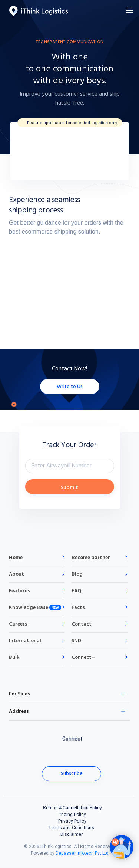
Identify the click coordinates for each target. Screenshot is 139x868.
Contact (82, 624)
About (16, 574)
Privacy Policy (72, 821)
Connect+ (83, 658)
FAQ (76, 591)
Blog (77, 574)
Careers (18, 624)
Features (19, 591)
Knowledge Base (29, 608)
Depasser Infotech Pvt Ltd (82, 853)
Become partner (91, 558)
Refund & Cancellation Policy (72, 808)
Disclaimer (72, 834)
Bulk (14, 658)
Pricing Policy (72, 814)
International (25, 641)
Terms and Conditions (71, 828)
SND (76, 641)
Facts (78, 608)
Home (16, 558)
